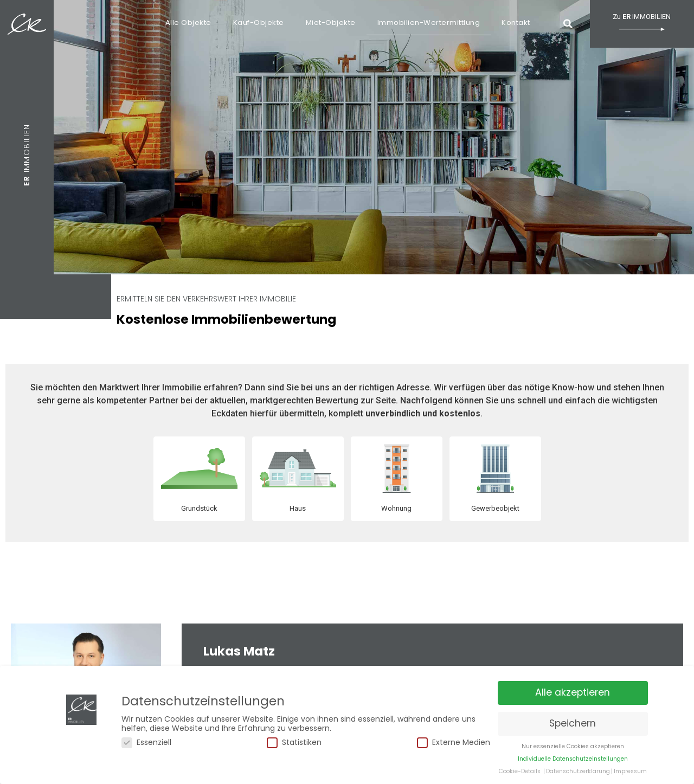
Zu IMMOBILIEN (642, 21)
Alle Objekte (188, 23)
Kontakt (516, 23)
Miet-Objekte (331, 23)
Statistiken (294, 745)
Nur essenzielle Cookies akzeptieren (573, 748)
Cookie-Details (520, 773)
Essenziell (146, 745)
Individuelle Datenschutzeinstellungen (573, 761)
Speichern (573, 726)
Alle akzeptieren (573, 695)
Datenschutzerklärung (578, 773)
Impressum (630, 773)
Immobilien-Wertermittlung (429, 23)
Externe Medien (454, 745)
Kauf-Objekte (259, 23)
